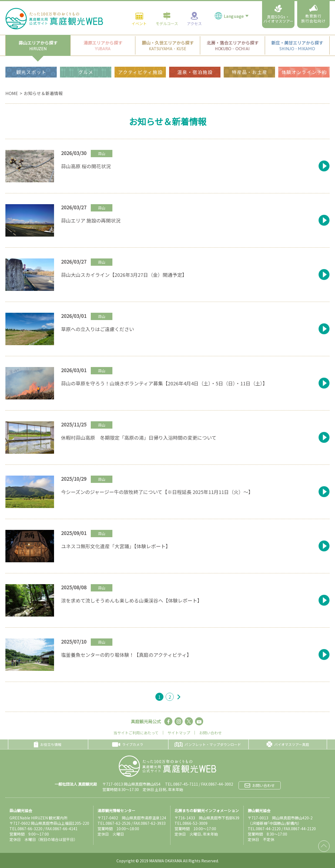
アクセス (194, 8)
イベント (139, 8)
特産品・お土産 (249, 61)
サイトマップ (179, 733)
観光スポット (31, 61)
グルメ (86, 61)
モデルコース (167, 8)
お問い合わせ (210, 733)
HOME (12, 93)
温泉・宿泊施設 (195, 61)
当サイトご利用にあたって (136, 733)
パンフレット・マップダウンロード (208, 744)
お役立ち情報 (48, 744)
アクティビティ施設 (140, 61)
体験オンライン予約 (304, 61)
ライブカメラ (128, 744)
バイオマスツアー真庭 (288, 744)
